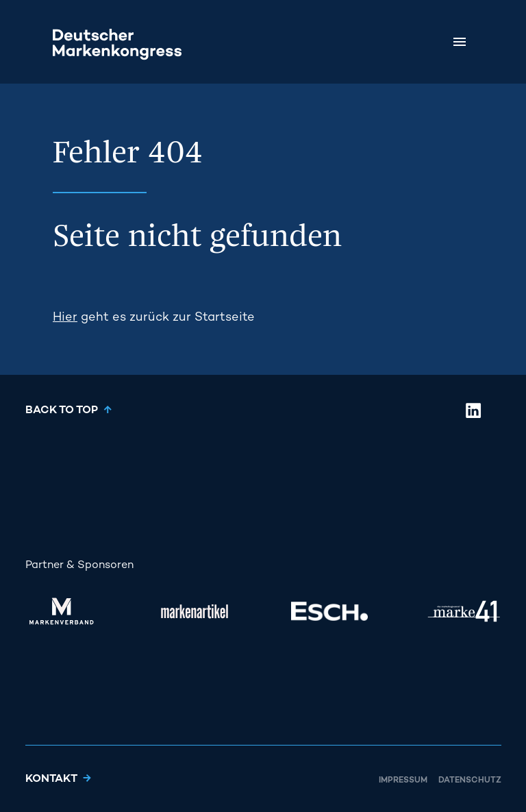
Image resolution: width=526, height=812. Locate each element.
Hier (65, 318)
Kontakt (51, 779)
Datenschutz (470, 781)
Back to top (62, 411)
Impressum (403, 781)
